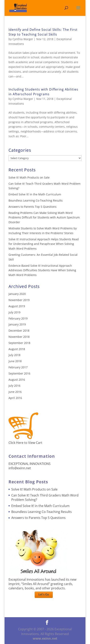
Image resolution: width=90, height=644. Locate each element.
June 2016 (15, 392)
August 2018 (17, 349)
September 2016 (19, 373)
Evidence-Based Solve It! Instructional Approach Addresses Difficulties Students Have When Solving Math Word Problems (42, 270)
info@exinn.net (20, 468)
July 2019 (14, 312)
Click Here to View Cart (25, 443)
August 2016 (17, 380)
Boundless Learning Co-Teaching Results (36, 200)
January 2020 (17, 294)
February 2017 (18, 367)
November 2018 (19, 337)
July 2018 (14, 355)
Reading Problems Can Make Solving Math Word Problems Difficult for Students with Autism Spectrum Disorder (44, 218)
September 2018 (19, 343)
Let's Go (44, 594)
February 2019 (18, 318)
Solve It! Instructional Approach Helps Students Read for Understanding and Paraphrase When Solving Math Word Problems (44, 244)
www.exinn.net (45, 638)
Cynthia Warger (23, 39)
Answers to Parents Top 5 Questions (33, 207)
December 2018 (19, 331)
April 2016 (15, 398)
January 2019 (17, 324)
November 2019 (19, 300)
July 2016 (14, 386)
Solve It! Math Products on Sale (29, 177)
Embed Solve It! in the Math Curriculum (35, 194)
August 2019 (17, 306)
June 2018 (15, 361)
